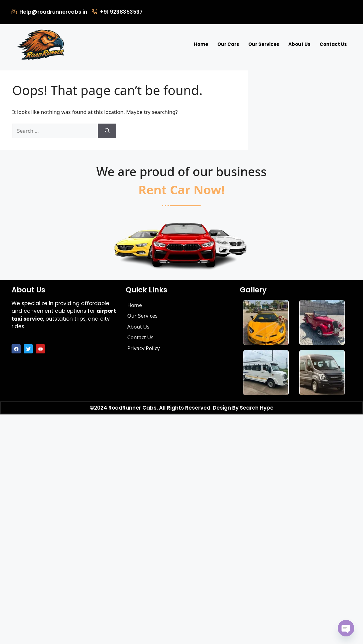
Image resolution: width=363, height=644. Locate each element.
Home (201, 44)
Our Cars (228, 44)
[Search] (107, 131)
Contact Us (333, 44)
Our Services (264, 44)
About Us (299, 44)
